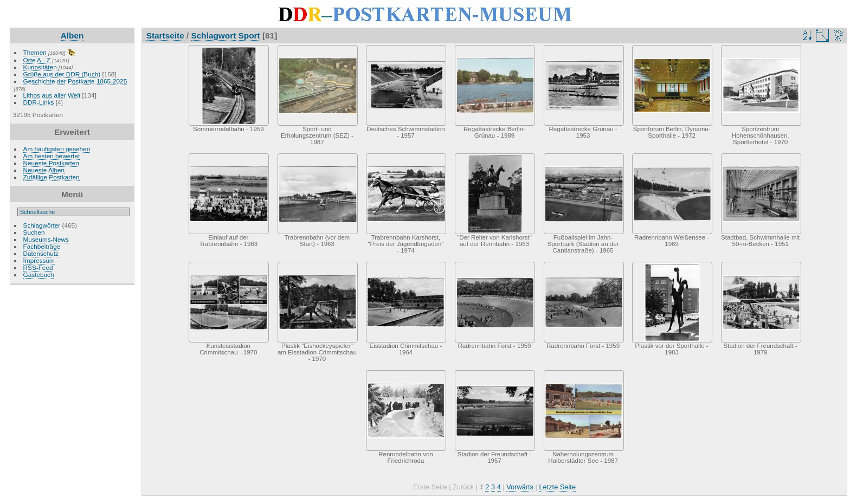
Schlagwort (214, 35)
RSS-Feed (38, 267)
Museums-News (46, 239)
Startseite (165, 35)
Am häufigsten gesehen (57, 149)
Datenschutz (41, 253)
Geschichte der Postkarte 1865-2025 (75, 81)
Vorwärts (520, 487)
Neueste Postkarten (51, 163)
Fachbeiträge (42, 246)
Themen (35, 52)
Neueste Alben (44, 170)
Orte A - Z (37, 60)
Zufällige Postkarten (51, 177)
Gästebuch (39, 274)
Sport (249, 35)
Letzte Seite (557, 487)
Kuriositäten (41, 67)
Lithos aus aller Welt (52, 95)
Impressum (39, 260)
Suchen (34, 232)
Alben (72, 35)
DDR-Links (39, 102)
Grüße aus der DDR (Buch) (62, 74)
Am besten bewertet (52, 156)
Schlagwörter (42, 225)
